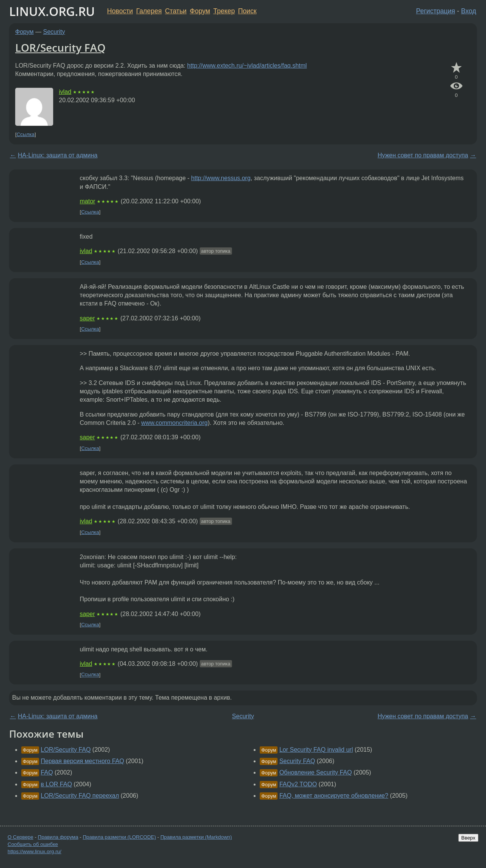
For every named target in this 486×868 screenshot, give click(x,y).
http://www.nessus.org (221, 178)
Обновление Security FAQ (316, 772)
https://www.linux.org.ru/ (34, 851)
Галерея (149, 11)
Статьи (176, 11)
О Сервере (21, 837)
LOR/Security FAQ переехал (80, 796)
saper (87, 318)
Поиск (247, 11)
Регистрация (436, 11)
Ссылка (26, 134)
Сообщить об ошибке (33, 844)
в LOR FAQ (56, 784)
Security (54, 32)
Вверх (468, 838)
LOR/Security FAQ (60, 48)
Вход (469, 11)
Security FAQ (297, 761)
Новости (120, 11)
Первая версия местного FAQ (82, 761)
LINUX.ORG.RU (52, 11)
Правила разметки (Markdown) (196, 837)
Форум (200, 11)
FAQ (47, 772)
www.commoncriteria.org (174, 423)
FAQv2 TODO (298, 784)
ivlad (65, 92)
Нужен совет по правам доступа (423, 155)
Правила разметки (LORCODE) (119, 837)
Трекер (224, 11)
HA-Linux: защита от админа (58, 155)
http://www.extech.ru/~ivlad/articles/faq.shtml (247, 66)
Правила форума (58, 837)
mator (88, 201)
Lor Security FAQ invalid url (316, 750)
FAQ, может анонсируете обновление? (334, 796)
